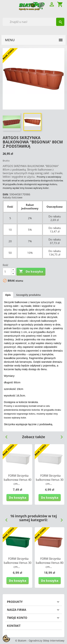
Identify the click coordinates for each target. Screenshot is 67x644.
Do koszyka (31, 272)
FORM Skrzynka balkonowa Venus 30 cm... (50, 480)
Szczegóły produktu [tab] (28, 295)
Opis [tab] (8, 295)
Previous (5, 436)
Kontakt (14, 626)
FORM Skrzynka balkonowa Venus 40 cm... (18, 480)
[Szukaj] (33, 22)
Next (60, 436)
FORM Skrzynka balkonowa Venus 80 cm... (50, 563)
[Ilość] (7, 272)
